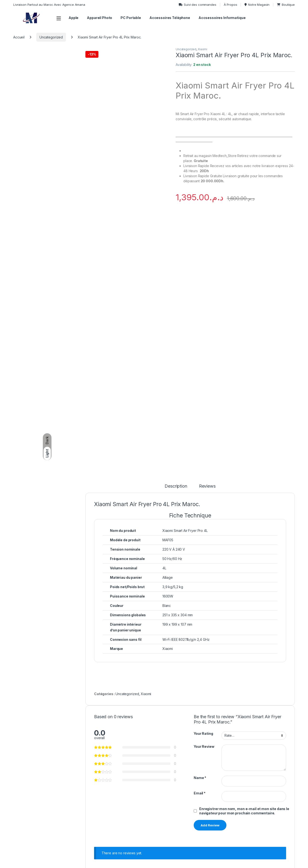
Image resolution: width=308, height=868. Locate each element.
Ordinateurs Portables (149, 794)
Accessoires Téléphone (170, 18)
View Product (130, 731)
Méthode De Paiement (257, 816)
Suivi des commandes (197, 5)
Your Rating (203, 479)
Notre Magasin (257, 5)
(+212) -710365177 (55, 801)
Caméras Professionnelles (152, 802)
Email (200, 539)
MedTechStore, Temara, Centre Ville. (40, 828)
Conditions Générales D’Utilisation (265, 802)
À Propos (231, 5)
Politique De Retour (200, 802)
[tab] (190, 261)
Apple (74, 18)
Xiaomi (202, 49)
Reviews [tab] (207, 232)
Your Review (204, 492)
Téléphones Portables (149, 808)
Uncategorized (51, 37)
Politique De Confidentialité (260, 794)
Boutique (286, 5)
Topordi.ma (35, 863)
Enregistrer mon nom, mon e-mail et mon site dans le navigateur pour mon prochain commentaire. (244, 557)
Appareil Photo (99, 18)
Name (200, 523)
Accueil (19, 37)
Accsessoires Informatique (222, 18)
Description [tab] (176, 232)
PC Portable (131, 18)
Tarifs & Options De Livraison (208, 794)
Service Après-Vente (255, 808)
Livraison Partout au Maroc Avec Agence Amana (49, 5)
